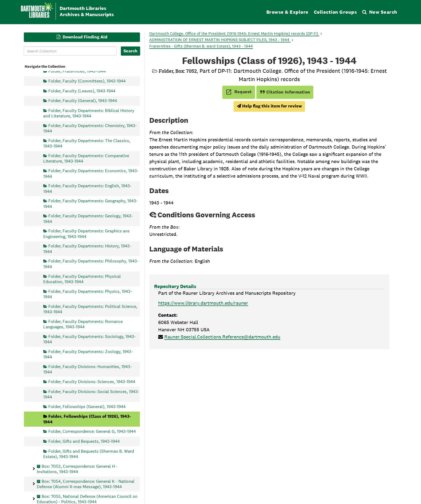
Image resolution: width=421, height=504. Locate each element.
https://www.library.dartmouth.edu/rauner (203, 303)
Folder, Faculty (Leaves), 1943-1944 (82, 91)
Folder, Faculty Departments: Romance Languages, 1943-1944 (83, 324)
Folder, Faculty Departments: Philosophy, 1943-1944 (91, 264)
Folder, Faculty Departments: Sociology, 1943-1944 (90, 339)
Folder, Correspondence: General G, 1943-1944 (92, 431)
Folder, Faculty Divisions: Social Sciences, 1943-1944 (91, 394)
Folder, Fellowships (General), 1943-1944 (87, 406)
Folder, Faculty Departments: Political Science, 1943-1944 (90, 309)
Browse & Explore (287, 12)
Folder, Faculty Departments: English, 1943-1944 (87, 188)
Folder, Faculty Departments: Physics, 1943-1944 (88, 294)
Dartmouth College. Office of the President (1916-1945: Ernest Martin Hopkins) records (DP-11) (234, 33)
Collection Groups (335, 12)
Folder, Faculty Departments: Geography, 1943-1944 (90, 204)
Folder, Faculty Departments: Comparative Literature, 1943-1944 (86, 158)
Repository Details (175, 286)
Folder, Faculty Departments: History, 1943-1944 (87, 249)
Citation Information (285, 92)
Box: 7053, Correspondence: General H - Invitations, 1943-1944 (77, 469)
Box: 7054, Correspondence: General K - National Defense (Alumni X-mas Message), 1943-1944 (86, 484)
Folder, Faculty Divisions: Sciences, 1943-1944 (92, 381)
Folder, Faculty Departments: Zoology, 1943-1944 (88, 354)
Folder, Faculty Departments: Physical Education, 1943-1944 (82, 279)
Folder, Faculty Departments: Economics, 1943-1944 (91, 173)
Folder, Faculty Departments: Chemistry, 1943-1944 (90, 128)
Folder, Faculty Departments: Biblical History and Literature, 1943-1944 (89, 113)
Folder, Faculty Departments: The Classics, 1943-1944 (87, 143)
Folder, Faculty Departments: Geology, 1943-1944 (88, 219)
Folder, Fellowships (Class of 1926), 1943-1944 (87, 419)
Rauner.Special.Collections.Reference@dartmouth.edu (222, 337)
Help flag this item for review (269, 106)
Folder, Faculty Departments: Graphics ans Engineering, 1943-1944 (86, 234)
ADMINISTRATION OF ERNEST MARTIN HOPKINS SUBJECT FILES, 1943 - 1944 (220, 40)
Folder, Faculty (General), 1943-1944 (83, 101)
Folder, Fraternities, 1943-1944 (77, 71)
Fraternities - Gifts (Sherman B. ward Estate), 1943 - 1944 (201, 46)
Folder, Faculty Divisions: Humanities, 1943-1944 (88, 369)
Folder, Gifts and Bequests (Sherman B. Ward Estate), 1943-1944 (89, 454)
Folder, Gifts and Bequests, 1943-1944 (84, 441)
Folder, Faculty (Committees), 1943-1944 (87, 81)
